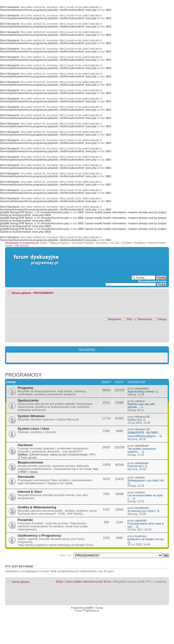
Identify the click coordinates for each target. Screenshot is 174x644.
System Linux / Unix (33, 429)
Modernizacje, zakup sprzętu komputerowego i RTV (64, 454)
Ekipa (60, 581)
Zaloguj (162, 319)
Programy (25, 388)
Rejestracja (145, 319)
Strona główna (21, 293)
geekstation (142, 388)
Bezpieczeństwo (31, 462)
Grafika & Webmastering (37, 507)
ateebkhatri (142, 446)
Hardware (25, 445)
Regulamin (115, 319)
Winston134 (142, 417)
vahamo (140, 401)
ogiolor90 (141, 520)
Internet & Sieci (30, 492)
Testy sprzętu (29, 457)
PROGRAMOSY (44, 293)
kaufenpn (141, 536)
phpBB (89, 608)
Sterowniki (26, 477)
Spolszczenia (28, 400)
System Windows (31, 416)
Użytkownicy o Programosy (39, 535)
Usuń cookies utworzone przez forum (88, 581)
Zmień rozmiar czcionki (163, 292)
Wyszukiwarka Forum (152, 281)
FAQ (130, 319)
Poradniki (25, 520)
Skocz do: (66, 555)
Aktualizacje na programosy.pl (22, 243)
